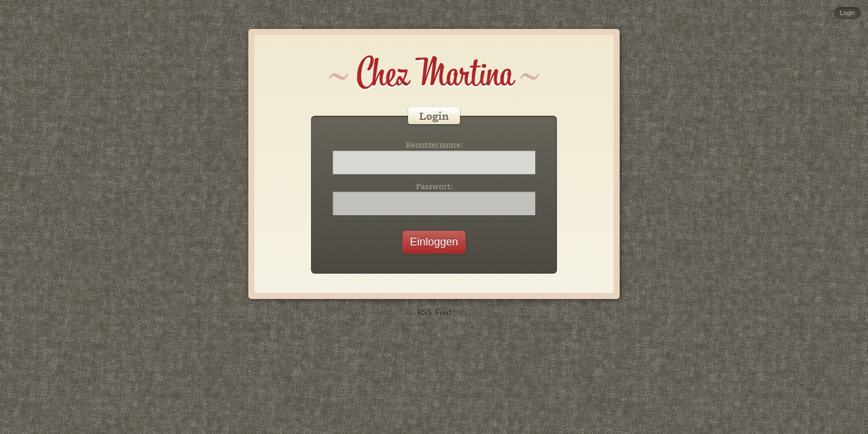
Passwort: (434, 186)
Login (848, 13)
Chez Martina (434, 74)
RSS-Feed (434, 311)
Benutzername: (434, 145)
